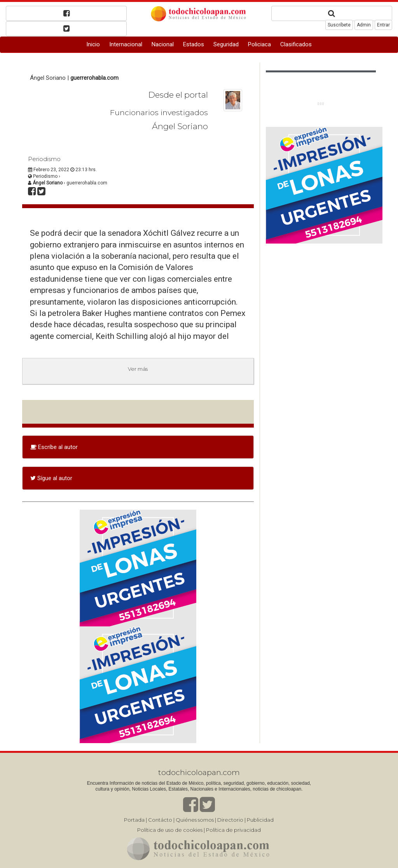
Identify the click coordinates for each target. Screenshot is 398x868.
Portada (134, 820)
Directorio (230, 820)
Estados (194, 44)
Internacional (126, 44)
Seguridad (226, 44)
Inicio (93, 44)
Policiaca (259, 44)
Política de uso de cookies (170, 830)
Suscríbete (339, 25)
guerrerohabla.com (94, 78)
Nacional (163, 44)
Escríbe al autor (54, 447)
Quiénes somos (195, 820)
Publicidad (260, 820)
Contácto (160, 820)
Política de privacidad (233, 830)
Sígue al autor (51, 478)
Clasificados (296, 44)
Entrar (383, 25)
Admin (364, 25)
